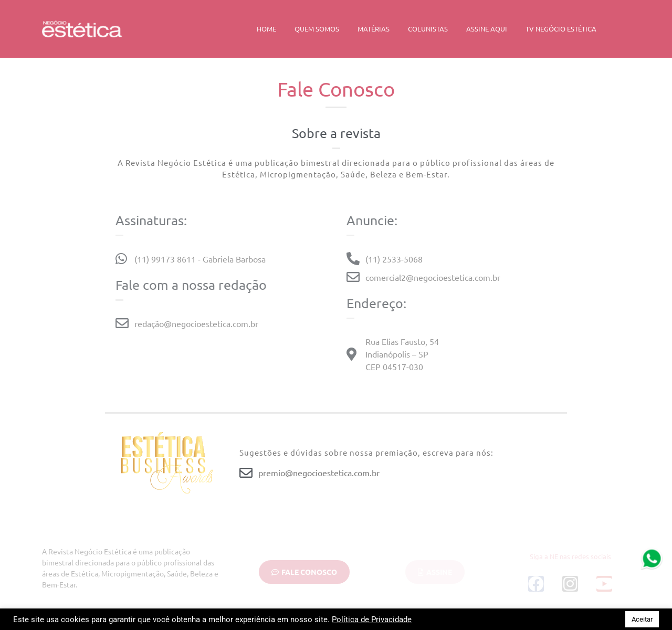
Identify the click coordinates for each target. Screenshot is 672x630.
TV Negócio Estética (561, 29)
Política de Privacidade (372, 619)
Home (266, 29)
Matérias (374, 29)
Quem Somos (317, 29)
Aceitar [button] (642, 619)
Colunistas (428, 29)
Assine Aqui (487, 29)
